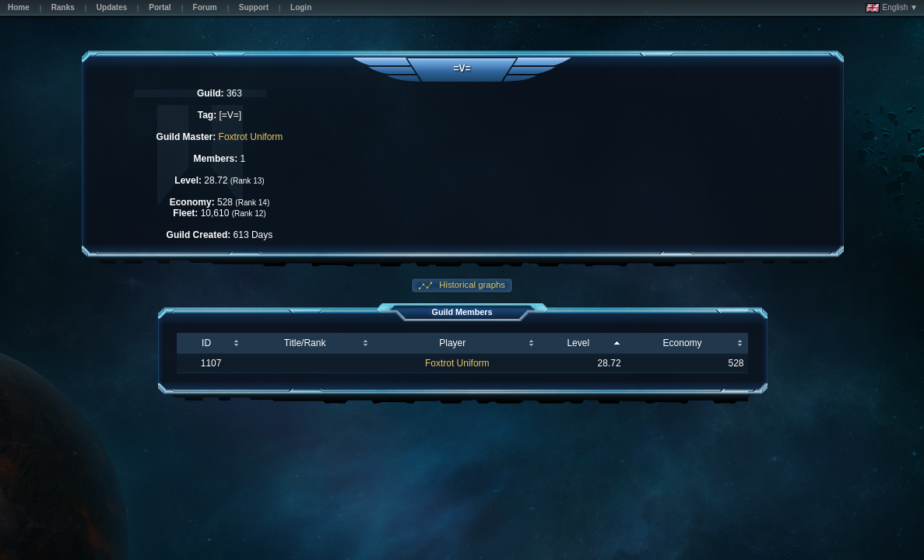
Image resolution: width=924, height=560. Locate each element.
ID (206, 343)
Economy (683, 343)
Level (578, 343)
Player (452, 343)
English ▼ (892, 8)
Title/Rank (305, 343)
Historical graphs (471, 285)
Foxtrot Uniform (251, 137)
